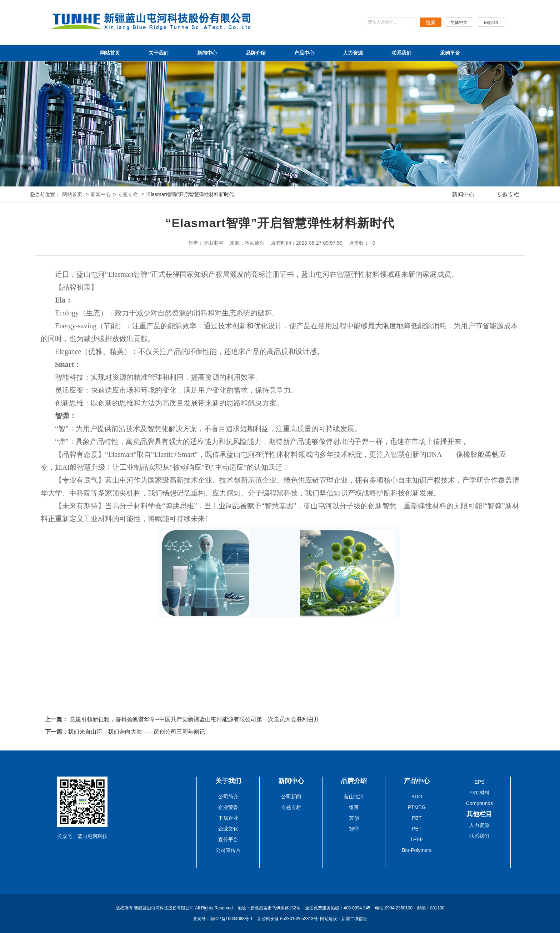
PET (417, 829)
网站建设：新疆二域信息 (344, 919)
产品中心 (304, 53)
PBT (417, 818)
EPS (479, 782)
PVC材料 (479, 793)
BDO (417, 797)
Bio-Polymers (417, 850)
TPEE (417, 839)
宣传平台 (228, 839)
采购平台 (450, 53)
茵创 (354, 818)
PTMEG (417, 807)
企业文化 (228, 829)
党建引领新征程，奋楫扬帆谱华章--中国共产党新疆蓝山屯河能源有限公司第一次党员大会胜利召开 (194, 719)
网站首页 (110, 53)
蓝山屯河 (354, 797)
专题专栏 (128, 194)
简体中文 (457, 23)
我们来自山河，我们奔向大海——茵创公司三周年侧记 (136, 732)
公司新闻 (291, 797)
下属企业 (228, 818)
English (491, 23)
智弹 (354, 829)
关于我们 (159, 53)
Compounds (480, 803)
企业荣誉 (228, 807)
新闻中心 (207, 53)
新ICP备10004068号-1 (232, 919)
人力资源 (353, 53)
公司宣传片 (228, 850)
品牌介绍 (256, 53)
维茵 (354, 807)
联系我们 (401, 53)
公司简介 (228, 797)
